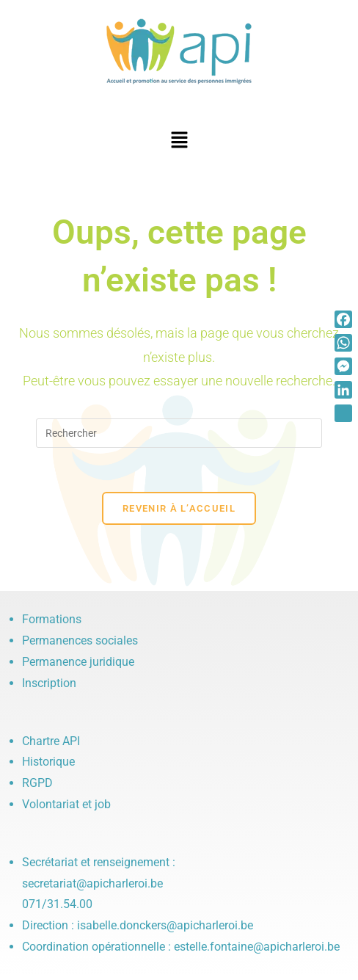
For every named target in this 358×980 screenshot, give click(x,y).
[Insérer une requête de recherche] (179, 433)
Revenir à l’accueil (179, 508)
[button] (179, 141)
